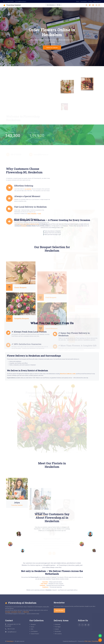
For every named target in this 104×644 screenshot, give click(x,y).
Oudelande (42, 585)
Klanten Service (97, 1)
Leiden (74, 374)
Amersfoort (63, 374)
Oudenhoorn (45, 587)
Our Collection (50, 5)
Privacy (90, 1)
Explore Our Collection (52, 48)
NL (59, 5)
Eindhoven (69, 374)
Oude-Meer (45, 582)
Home (78, 1)
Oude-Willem (44, 584)
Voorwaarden (84, 1)
